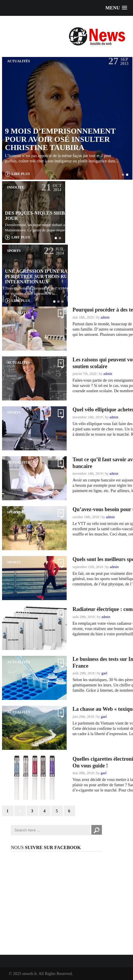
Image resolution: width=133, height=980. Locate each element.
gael (104, 673)
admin (105, 317)
